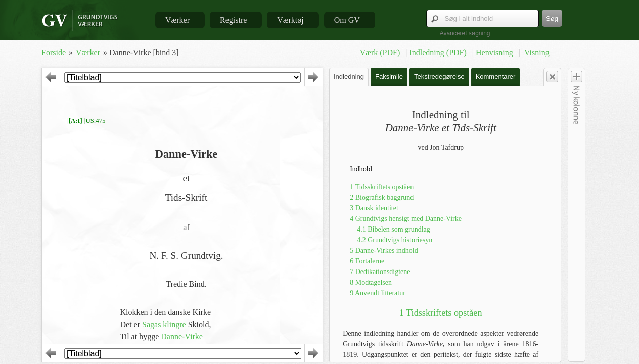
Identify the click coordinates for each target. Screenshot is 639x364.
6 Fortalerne (367, 261)
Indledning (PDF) (439, 52)
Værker (177, 20)
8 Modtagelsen (371, 282)
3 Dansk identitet (374, 208)
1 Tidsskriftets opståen (382, 187)
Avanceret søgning (465, 33)
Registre (233, 20)
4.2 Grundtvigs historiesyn (395, 240)
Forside (54, 52)
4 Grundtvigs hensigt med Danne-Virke (406, 219)
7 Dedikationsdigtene (380, 272)
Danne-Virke (182, 336)
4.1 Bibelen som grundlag (394, 229)
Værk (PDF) (381, 52)
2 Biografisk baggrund (382, 197)
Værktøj (290, 20)
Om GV (347, 20)
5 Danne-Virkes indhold (384, 251)
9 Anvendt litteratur (378, 293)
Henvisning (495, 52)
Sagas (151, 324)
